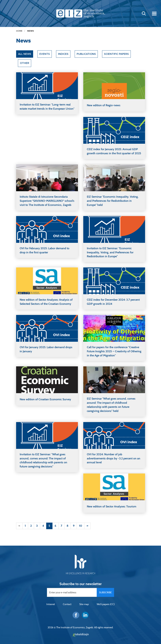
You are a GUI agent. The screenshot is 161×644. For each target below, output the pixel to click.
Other (25, 63)
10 (80, 526)
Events (45, 54)
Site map (84, 604)
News (31, 31)
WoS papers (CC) (106, 604)
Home (19, 31)
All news (25, 54)
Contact (67, 604)
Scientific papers (117, 54)
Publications (86, 54)
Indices (63, 54)
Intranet (51, 604)
